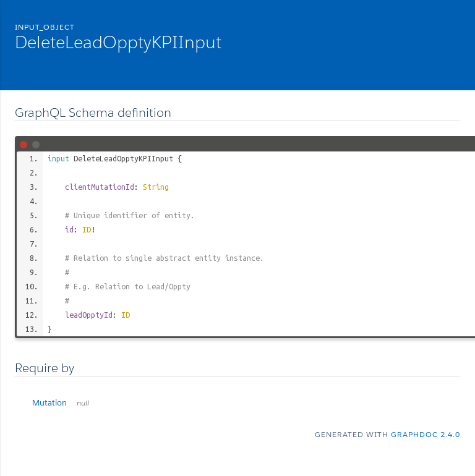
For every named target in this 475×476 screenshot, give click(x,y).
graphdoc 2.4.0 (426, 434)
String (156, 187)
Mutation (61, 403)
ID (87, 229)
